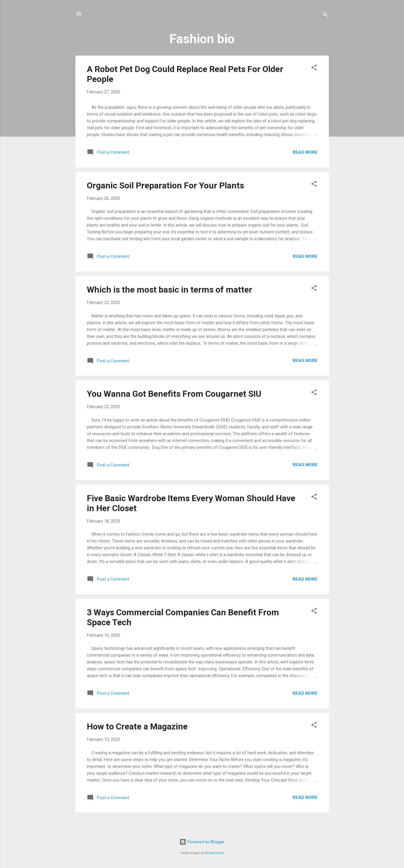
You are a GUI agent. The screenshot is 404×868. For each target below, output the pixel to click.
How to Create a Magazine (137, 726)
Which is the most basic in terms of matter (170, 290)
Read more (305, 152)
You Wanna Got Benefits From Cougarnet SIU (174, 394)
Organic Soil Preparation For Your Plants (165, 185)
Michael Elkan (214, 853)
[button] (314, 68)
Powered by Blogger (202, 842)
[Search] (325, 16)
